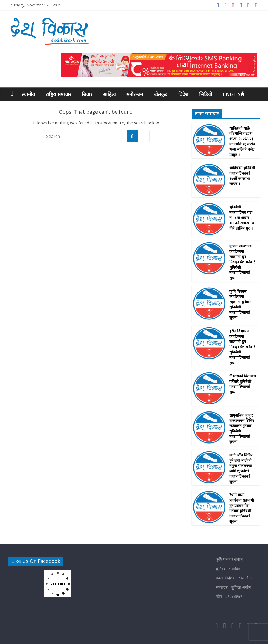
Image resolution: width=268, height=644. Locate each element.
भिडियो (206, 94)
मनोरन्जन (135, 94)
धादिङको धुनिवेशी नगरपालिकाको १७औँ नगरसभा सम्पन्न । (242, 176)
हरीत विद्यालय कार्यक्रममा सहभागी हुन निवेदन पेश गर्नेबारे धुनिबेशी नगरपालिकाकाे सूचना (242, 347)
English (234, 94)
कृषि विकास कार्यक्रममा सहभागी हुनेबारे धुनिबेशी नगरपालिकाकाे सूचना (240, 304)
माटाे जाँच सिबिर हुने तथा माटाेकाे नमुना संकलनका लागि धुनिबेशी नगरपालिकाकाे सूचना (241, 468)
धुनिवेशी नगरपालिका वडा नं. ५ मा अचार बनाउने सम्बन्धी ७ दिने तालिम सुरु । (242, 217)
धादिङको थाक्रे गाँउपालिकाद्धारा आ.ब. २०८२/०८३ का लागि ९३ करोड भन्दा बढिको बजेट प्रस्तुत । (242, 141)
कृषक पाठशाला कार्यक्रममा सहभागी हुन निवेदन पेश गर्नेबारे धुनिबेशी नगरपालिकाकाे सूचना (242, 262)
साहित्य (109, 94)
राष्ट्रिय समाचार (58, 94)
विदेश (183, 94)
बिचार (87, 94)
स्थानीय (28, 94)
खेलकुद (161, 94)
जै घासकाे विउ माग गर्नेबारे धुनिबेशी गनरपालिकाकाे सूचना (243, 384)
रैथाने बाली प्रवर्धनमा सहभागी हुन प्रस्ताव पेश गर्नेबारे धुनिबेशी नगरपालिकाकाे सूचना (242, 508)
